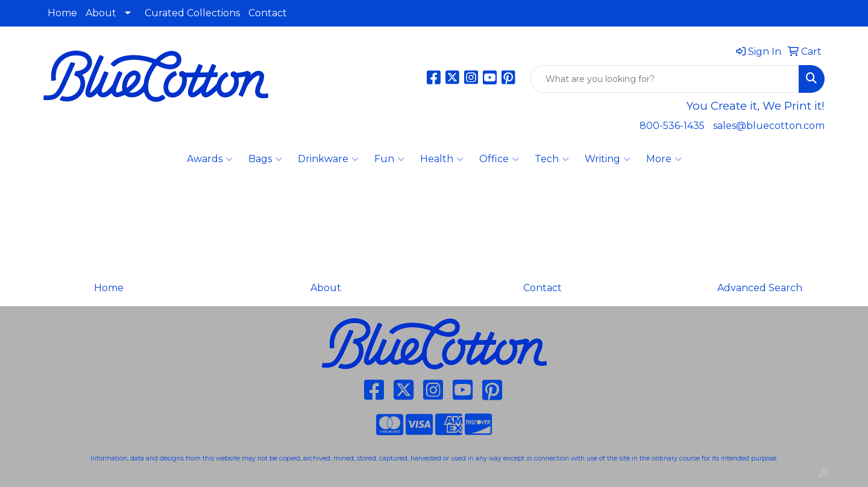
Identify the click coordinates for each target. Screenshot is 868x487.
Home (62, 13)
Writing (608, 159)
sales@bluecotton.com (769, 126)
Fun (389, 159)
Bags (265, 159)
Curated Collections (192, 13)
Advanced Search (760, 288)
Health (442, 159)
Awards (210, 159)
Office (499, 159)
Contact (268, 13)
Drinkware (328, 159)
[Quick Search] (665, 79)
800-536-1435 (672, 126)
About (101, 13)
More (664, 159)
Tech (552, 159)
